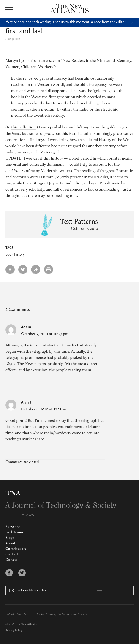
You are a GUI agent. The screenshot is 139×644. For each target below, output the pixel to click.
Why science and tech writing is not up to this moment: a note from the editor (70, 22)
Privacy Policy (14, 631)
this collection (23, 127)
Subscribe (13, 527)
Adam (26, 327)
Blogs (10, 538)
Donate (12, 560)
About (10, 544)
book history (15, 255)
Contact (12, 555)
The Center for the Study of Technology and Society (55, 614)
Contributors (16, 549)
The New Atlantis (26, 624)
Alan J (26, 403)
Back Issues (14, 533)
